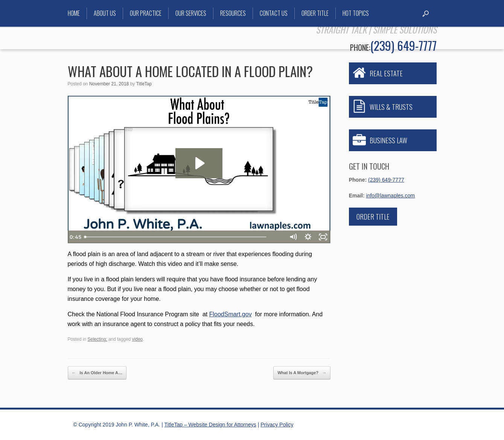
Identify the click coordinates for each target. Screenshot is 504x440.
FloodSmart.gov (231, 314)
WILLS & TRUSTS (391, 107)
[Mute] (293, 237)
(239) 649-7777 (404, 45)
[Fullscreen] (323, 237)
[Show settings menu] (308, 237)
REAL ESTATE (386, 73)
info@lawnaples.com (391, 196)
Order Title (315, 13)
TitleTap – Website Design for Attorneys (210, 425)
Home (74, 13)
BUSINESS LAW (388, 140)
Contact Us (274, 13)
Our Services (191, 13)
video (137, 339)
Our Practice (146, 13)
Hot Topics (356, 13)
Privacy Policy (277, 425)
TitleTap (144, 84)
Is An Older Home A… (97, 373)
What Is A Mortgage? (302, 373)
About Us (105, 13)
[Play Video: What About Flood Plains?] (199, 163)
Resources (233, 13)
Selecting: (97, 339)
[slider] (191, 237)
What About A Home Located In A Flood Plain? (190, 71)
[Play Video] (75, 237)
